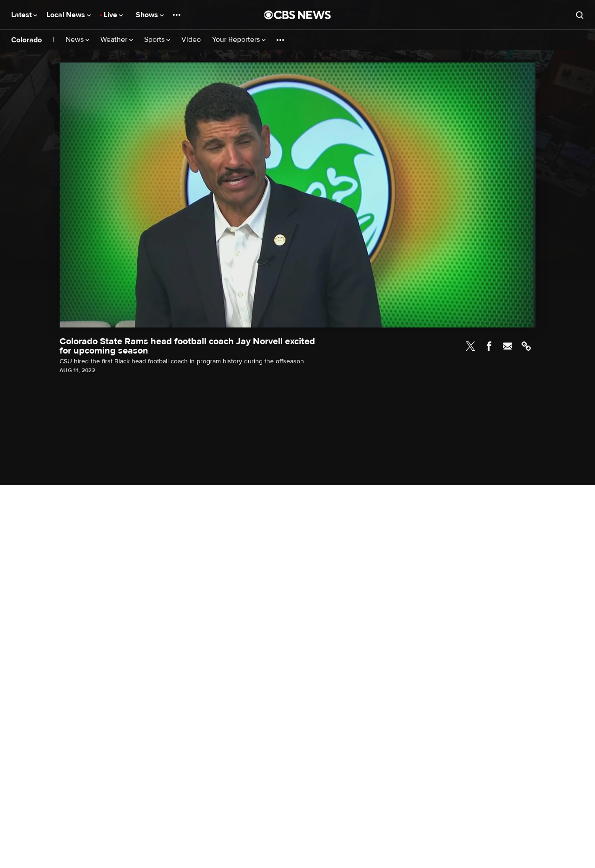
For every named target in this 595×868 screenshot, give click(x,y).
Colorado (26, 40)
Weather (117, 40)
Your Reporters (239, 40)
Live (113, 15)
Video (191, 40)
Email (508, 346)
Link (526, 346)
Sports (157, 40)
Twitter (470, 346)
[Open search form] (580, 15)
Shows (150, 15)
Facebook (489, 346)
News (77, 40)
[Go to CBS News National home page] (297, 15)
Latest (24, 15)
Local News (69, 15)
